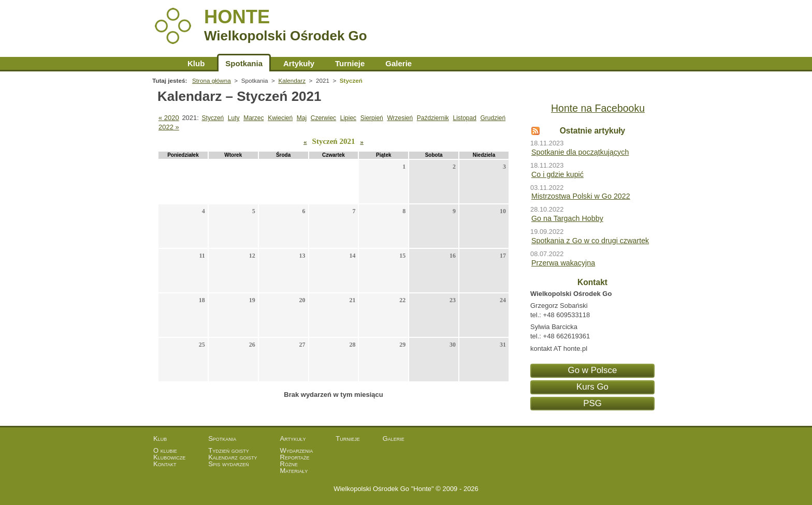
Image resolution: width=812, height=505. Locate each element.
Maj (302, 118)
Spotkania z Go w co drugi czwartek (590, 241)
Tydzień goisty (229, 450)
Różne (289, 464)
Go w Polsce (593, 370)
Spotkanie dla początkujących (580, 152)
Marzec (253, 118)
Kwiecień (280, 118)
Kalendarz (292, 80)
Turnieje (350, 63)
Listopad (464, 118)
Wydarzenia (297, 450)
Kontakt (165, 464)
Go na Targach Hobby (567, 218)
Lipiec (348, 118)
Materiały (294, 471)
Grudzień (493, 118)
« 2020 (169, 118)
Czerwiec (323, 118)
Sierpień (372, 118)
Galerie (398, 63)
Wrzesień (400, 118)
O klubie (165, 450)
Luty (234, 118)
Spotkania (244, 63)
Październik (433, 118)
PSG (592, 403)
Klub (196, 63)
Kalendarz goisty (233, 457)
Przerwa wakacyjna (563, 263)
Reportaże (295, 457)
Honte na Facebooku (598, 108)
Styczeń (213, 118)
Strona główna (165, 63)
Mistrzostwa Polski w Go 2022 (581, 196)
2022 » (169, 127)
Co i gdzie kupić (557, 174)
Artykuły (299, 63)
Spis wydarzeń (228, 464)
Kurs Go (592, 387)
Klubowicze (169, 457)
